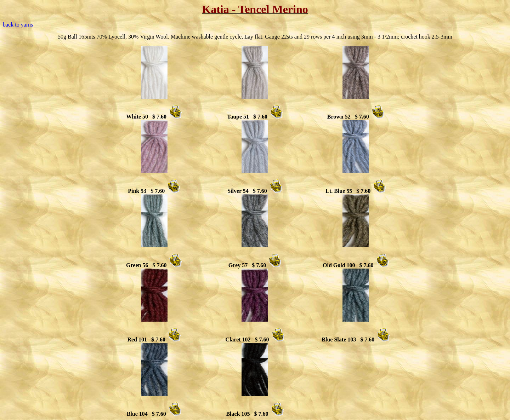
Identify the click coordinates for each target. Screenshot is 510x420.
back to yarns (18, 25)
